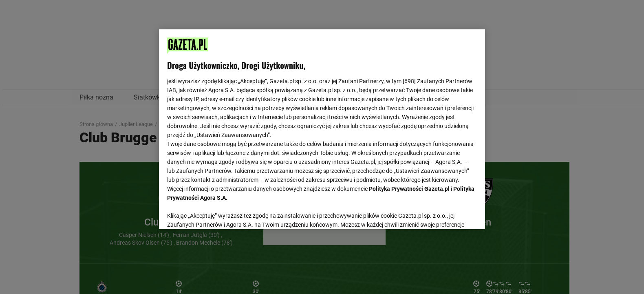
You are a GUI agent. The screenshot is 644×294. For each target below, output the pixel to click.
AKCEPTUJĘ (449, 213)
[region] (322, 128)
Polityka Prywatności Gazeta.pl (409, 189)
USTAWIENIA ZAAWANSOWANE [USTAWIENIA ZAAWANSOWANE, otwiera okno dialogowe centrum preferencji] (220, 213)
